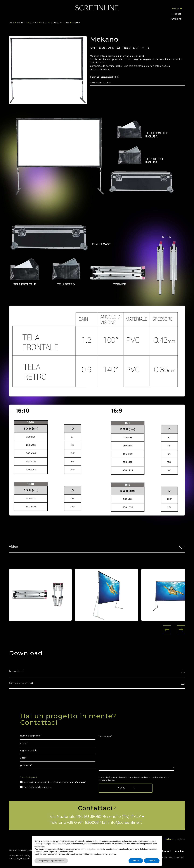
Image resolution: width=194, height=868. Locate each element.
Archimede (180, 858)
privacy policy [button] (132, 841)
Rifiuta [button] (136, 861)
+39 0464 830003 (83, 822)
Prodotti (177, 14)
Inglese (181, 839)
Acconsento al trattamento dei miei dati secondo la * (55, 782)
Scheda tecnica (97, 683)
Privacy (12, 856)
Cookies (21, 856)
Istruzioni (97, 671)
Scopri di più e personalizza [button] (51, 861)
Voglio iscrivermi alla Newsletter (37, 787)
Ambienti (176, 19)
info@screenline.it (125, 822)
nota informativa (77, 782)
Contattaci (97, 808)
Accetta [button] (152, 861)
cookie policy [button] (40, 846)
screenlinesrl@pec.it (24, 850)
